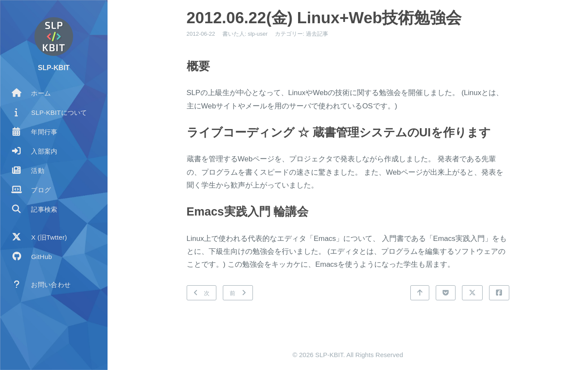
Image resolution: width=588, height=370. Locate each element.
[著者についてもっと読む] (54, 37)
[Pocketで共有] (446, 293)
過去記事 (317, 34)
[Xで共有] (472, 293)
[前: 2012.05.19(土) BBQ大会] (238, 293)
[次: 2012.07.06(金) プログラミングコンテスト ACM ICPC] (202, 293)
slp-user (258, 34)
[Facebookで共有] (499, 293)
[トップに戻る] (420, 293)
